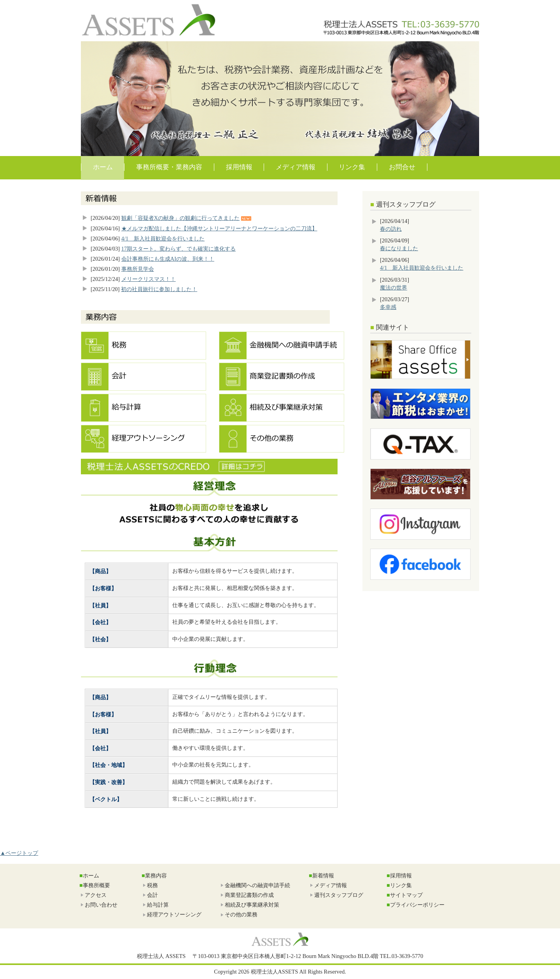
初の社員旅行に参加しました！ (159, 289)
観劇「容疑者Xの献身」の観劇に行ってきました (180, 218)
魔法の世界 (394, 288)
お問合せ (402, 167)
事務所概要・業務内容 (169, 167)
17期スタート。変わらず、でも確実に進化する (178, 249)
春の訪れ (391, 229)
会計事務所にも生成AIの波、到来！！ (168, 259)
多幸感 (388, 307)
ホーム (103, 167)
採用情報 (239, 167)
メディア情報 (296, 167)
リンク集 (352, 167)
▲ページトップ (19, 853)
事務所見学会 (138, 269)
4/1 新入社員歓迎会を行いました (163, 239)
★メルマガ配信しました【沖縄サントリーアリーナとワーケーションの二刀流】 (219, 228)
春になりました (399, 248)
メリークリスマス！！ (149, 279)
